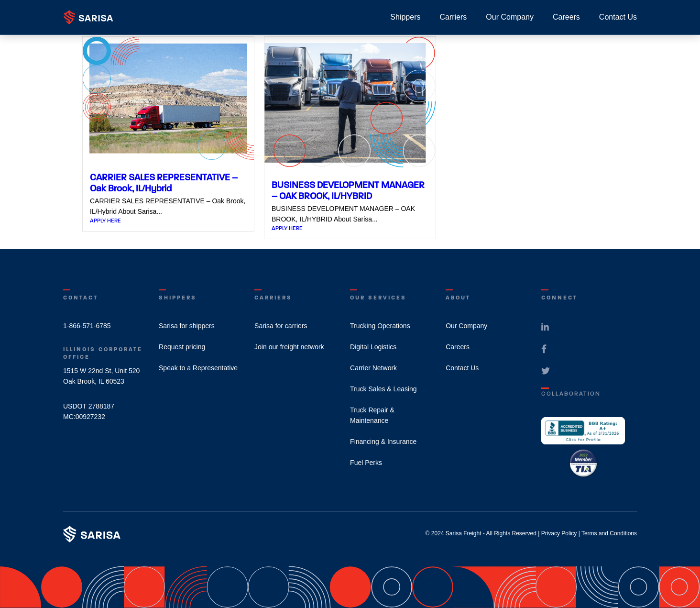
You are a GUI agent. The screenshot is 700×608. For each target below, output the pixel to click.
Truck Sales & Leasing (383, 389)
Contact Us (618, 17)
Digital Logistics (373, 347)
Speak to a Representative (198, 368)
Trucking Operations (380, 326)
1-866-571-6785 (87, 326)
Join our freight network (289, 347)
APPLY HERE (105, 221)
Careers (566, 17)
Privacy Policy (559, 533)
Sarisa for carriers (281, 326)
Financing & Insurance (383, 442)
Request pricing (182, 347)
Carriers (453, 17)
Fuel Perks (366, 463)
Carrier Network (373, 368)
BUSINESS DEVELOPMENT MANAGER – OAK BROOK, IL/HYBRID (348, 190)
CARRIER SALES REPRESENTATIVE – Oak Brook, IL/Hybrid (164, 183)
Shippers (405, 17)
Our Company (510, 17)
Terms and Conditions (609, 533)
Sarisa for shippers (187, 326)
